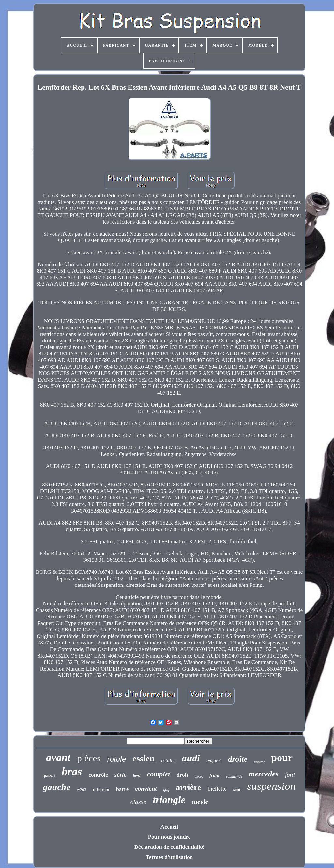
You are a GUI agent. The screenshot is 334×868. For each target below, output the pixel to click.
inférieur (101, 789)
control (259, 762)
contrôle (98, 775)
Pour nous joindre (169, 837)
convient (146, 789)
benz (137, 776)
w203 (82, 790)
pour (282, 758)
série (121, 775)
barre (122, 789)
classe (138, 802)
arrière (188, 787)
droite (238, 759)
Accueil (169, 827)
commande (234, 776)
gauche (57, 787)
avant (58, 758)
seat (237, 790)
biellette (217, 789)
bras (72, 772)
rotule (117, 759)
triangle (169, 800)
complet (158, 774)
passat (49, 776)
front (214, 775)
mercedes (264, 774)
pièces (89, 758)
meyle (200, 802)
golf (167, 790)
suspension (271, 786)
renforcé (214, 761)
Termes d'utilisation (169, 857)
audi (191, 758)
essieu (144, 759)
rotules (168, 761)
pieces (199, 777)
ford (290, 775)
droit (182, 775)
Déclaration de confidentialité (169, 847)
